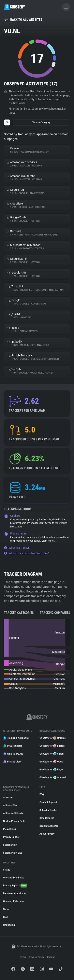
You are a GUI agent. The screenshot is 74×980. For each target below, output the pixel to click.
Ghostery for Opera (52, 762)
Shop (6, 909)
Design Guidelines (49, 826)
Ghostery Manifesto (14, 878)
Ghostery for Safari (52, 754)
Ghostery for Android (53, 777)
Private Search (13, 746)
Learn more (17, 527)
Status (7, 870)
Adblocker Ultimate (13, 813)
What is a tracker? (17, 548)
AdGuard (8, 798)
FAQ (42, 794)
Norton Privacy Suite (14, 821)
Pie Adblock (9, 829)
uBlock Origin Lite (13, 853)
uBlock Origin (10, 845)
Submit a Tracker (48, 810)
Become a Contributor (15, 893)
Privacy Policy (37, 957)
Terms (23, 957)
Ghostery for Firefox (52, 746)
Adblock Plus (10, 805)
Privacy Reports (15, 886)
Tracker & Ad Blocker (16, 738)
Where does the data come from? (26, 553)
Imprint (51, 957)
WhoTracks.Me (13, 754)
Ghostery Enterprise (14, 901)
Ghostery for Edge (51, 770)
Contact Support (48, 802)
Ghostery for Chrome (52, 738)
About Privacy (47, 834)
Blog (6, 917)
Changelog (9, 925)
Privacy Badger (11, 837)
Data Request (47, 818)
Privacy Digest (13, 762)
